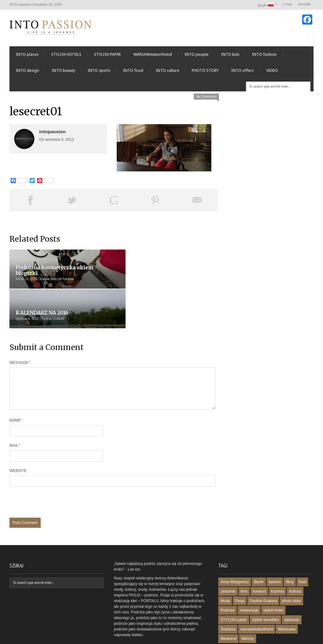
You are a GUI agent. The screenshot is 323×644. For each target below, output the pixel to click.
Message (20, 325)
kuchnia (277, 561)
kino (244, 561)
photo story (291, 571)
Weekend (228, 608)
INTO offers (242, 72)
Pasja (240, 571)
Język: (266, 5)
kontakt (304, 4)
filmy (290, 552)
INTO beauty (63, 72)
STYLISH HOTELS (66, 56)
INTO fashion (264, 56)
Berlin (259, 552)
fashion (275, 552)
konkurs (259, 561)
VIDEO (272, 72)
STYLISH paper (234, 589)
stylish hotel (273, 580)
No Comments (206, 98)
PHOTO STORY (205, 72)
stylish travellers (265, 589)
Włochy (247, 608)
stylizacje (292, 589)
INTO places (27, 56)
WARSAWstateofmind (153, 56)
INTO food (133, 72)
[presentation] (57, 475)
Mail (15, 415)
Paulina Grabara (263, 571)
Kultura (295, 561)
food (302, 552)
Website (18, 440)
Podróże (228, 580)
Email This (197, 202)
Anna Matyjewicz (235, 552)
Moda (225, 571)
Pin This (155, 202)
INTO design (27, 72)
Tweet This (72, 202)
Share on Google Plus (114, 202)
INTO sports (99, 72)
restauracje (249, 580)
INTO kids (230, 56)
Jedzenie (228, 561)
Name (16, 390)
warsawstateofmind (257, 599)
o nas (288, 4)
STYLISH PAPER (107, 56)
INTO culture (167, 72)
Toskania (228, 599)
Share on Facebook (30, 202)
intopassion (52, 133)
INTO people (197, 56)
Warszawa (287, 599)
